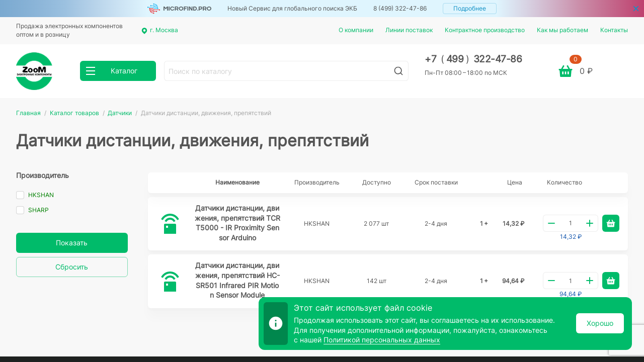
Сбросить (72, 267)
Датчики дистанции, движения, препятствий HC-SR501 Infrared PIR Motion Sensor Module (237, 280)
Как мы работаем (562, 30)
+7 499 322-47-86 (473, 59)
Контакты (614, 30)
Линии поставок (409, 30)
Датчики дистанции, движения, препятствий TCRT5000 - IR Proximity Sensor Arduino (237, 223)
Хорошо (600, 323)
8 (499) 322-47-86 (400, 8)
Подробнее (470, 8)
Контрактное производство (485, 30)
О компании (356, 30)
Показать (72, 243)
